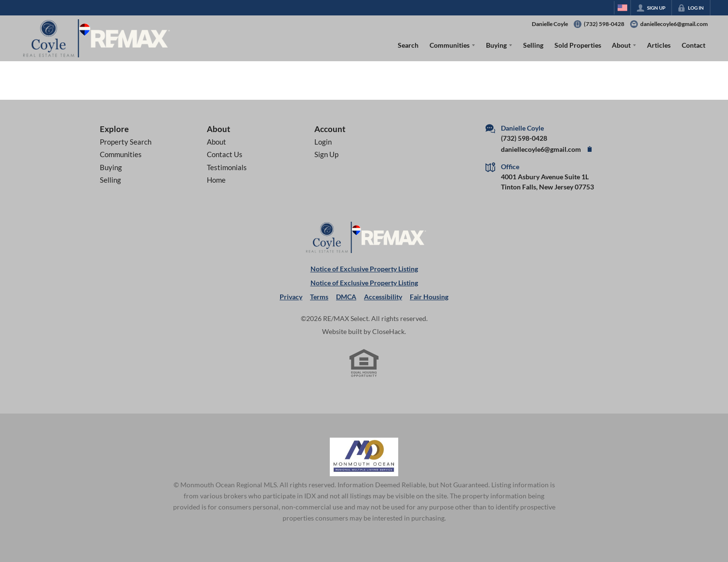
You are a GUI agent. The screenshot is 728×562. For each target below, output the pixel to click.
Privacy (291, 297)
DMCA (346, 297)
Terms (319, 297)
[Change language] (622, 8)
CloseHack (388, 331)
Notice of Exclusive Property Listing (364, 269)
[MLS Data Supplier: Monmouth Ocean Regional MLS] (364, 457)
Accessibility (383, 297)
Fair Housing (429, 297)
